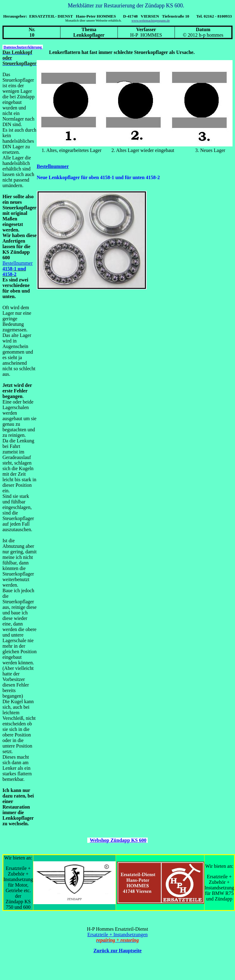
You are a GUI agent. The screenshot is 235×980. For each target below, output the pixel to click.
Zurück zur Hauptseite (117, 951)
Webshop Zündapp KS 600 (118, 840)
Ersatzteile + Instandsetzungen (117, 935)
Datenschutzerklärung (23, 47)
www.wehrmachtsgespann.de (150, 21)
